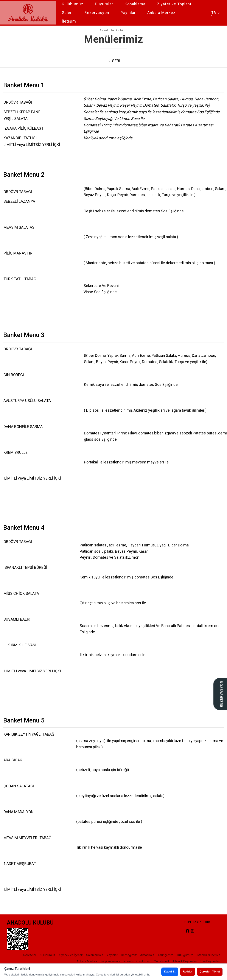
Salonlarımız (95, 955)
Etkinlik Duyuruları (185, 961)
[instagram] (192, 931)
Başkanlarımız (110, 961)
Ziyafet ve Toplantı (175, 4)
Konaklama (135, 4)
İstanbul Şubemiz (208, 955)
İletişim (69, 21)
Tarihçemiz (165, 955)
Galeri (67, 13)
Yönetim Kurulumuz (137, 961)
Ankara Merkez (161, 13)
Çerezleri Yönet (210, 972)
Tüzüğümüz (185, 955)
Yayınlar (128, 13)
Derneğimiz (129, 955)
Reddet (188, 972)
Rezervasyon (97, 13)
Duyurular (104, 4)
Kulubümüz (48, 955)
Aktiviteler (30, 955)
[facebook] (188, 931)
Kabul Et (170, 972)
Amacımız (147, 955)
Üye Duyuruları (210, 961)
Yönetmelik (162, 961)
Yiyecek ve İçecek (71, 955)
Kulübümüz (73, 4)
